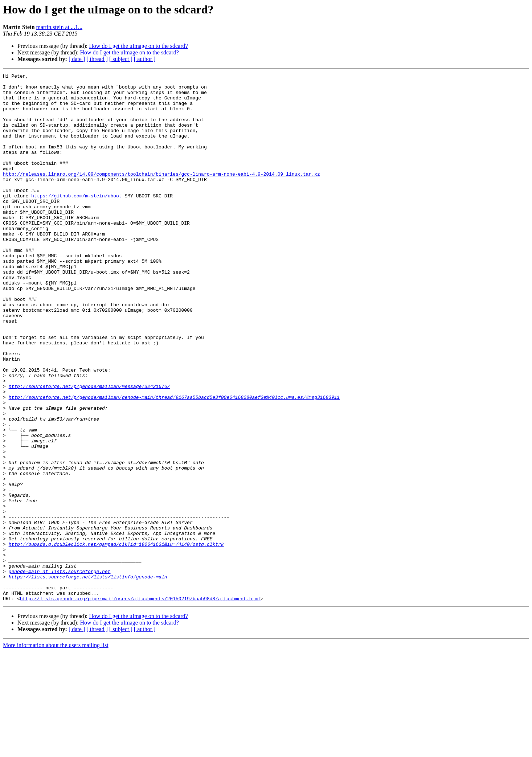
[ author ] (145, 59)
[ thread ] (97, 59)
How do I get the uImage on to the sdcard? (138, 46)
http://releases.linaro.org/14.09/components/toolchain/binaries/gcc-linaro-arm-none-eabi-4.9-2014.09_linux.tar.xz (161, 195)
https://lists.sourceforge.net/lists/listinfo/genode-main (88, 678)
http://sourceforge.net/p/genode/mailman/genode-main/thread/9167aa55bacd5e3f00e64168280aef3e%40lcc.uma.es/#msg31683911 (174, 462)
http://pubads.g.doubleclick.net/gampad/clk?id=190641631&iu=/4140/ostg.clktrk (116, 639)
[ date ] (77, 59)
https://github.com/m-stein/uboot (77, 221)
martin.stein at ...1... (60, 27)
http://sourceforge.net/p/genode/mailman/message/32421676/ (89, 449)
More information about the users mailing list (56, 751)
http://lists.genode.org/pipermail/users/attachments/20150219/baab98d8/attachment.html (140, 704)
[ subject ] (121, 59)
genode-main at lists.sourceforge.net (60, 671)
